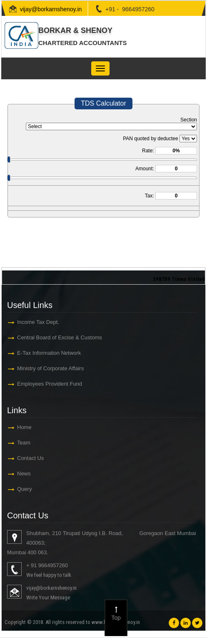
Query (24, 489)
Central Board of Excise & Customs (60, 337)
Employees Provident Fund (50, 384)
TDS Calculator (103, 103)
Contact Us (30, 458)
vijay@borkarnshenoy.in (51, 9)
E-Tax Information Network (49, 353)
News (24, 474)
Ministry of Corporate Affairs (50, 368)
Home (24, 427)
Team (24, 443)
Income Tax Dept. (38, 322)
